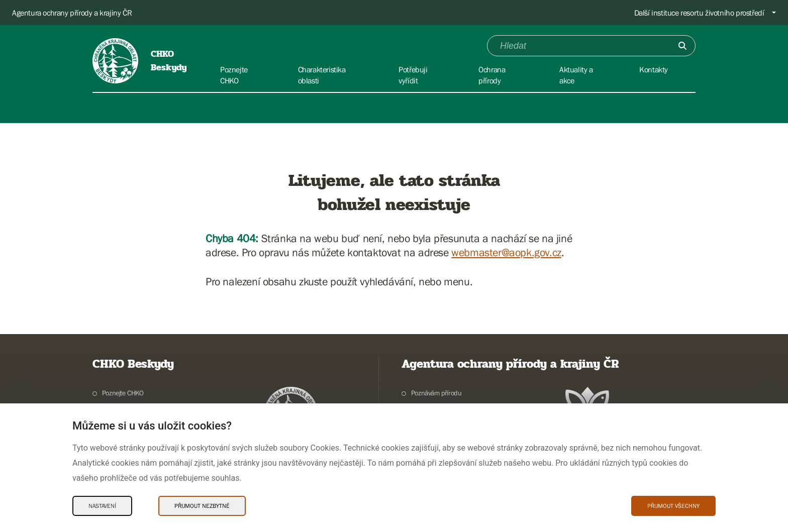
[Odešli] (682, 46)
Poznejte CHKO (123, 393)
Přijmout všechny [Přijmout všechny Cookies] (673, 506)
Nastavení (102, 506)
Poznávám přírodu (436, 393)
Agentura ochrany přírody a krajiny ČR (72, 13)
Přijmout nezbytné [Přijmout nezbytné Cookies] (202, 506)
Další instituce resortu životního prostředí (699, 13)
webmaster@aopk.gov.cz (506, 252)
